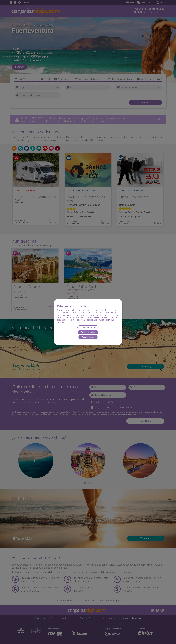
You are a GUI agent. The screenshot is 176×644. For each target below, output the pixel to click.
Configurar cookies (88, 327)
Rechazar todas (88, 332)
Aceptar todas (88, 337)
